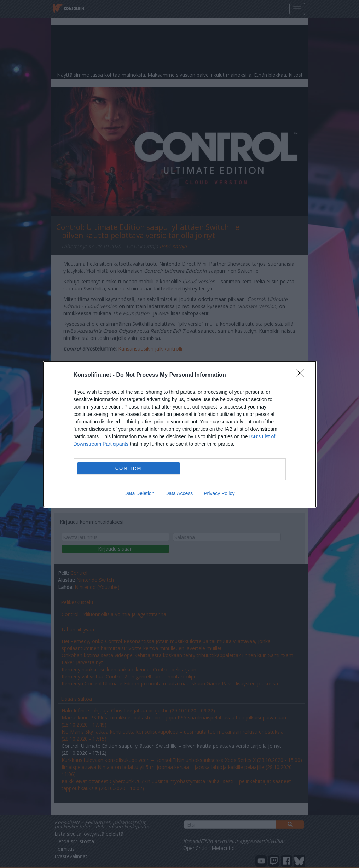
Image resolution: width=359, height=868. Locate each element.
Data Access (179, 493)
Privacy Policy (219, 493)
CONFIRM (129, 468)
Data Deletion (140, 493)
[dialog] (180, 434)
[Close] (302, 375)
